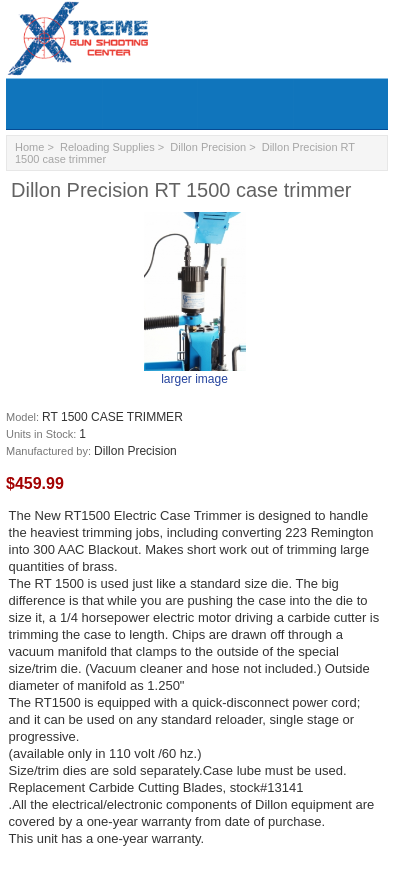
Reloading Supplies (107, 147)
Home (29, 147)
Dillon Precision (208, 147)
